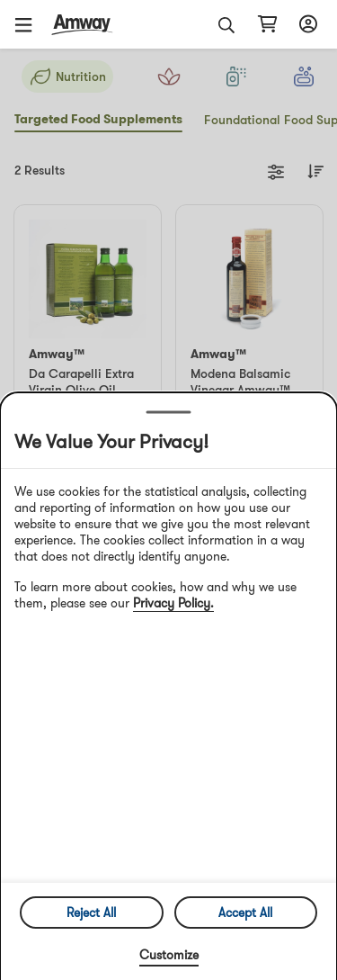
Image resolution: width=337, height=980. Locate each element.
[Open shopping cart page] (267, 24)
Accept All (245, 913)
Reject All (91, 913)
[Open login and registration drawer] (306, 24)
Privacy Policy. (173, 603)
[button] (30, 24)
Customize (169, 955)
